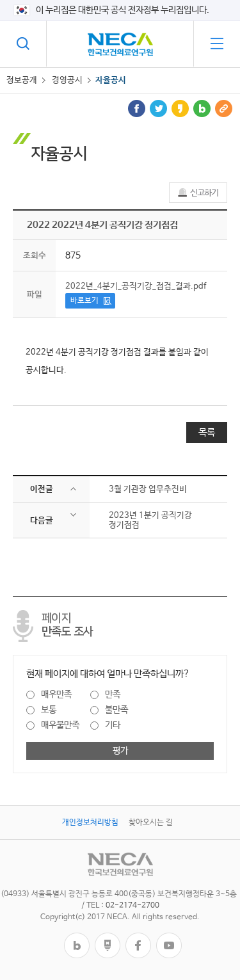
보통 (49, 710)
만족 (113, 695)
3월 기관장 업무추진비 (148, 489)
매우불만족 (60, 725)
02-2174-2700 (132, 906)
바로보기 (84, 301)
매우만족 (56, 695)
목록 (207, 432)
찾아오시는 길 (151, 823)
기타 (113, 725)
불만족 (116, 710)
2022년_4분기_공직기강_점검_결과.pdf (136, 286)
